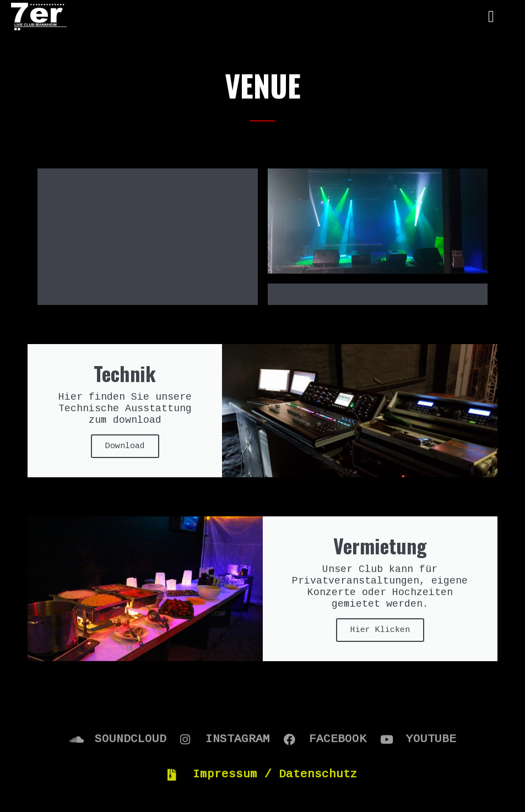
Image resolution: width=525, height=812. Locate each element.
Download (125, 365)
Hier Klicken (380, 549)
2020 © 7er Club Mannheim (263, 775)
